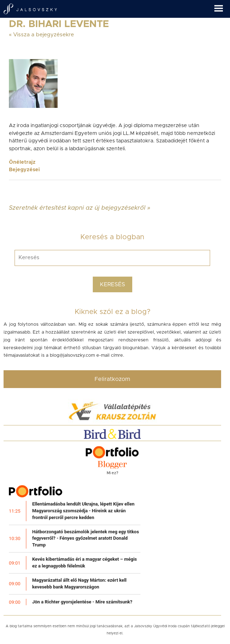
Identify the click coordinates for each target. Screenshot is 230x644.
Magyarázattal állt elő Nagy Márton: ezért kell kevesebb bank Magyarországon (79, 583)
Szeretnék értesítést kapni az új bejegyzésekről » (80, 208)
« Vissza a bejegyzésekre (41, 35)
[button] (222, 6)
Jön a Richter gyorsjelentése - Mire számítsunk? (82, 602)
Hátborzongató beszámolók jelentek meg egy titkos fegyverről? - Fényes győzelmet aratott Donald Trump (85, 538)
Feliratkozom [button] (112, 379)
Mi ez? (113, 473)
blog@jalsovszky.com (72, 355)
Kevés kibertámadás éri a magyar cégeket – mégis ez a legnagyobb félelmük (84, 562)
